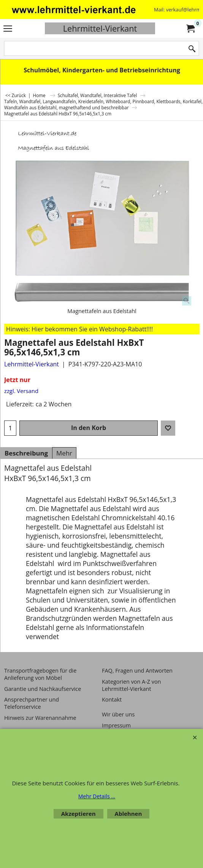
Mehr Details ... (97, 796)
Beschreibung (26, 453)
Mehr (64, 453)
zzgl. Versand (21, 391)
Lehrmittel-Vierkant (100, 28)
